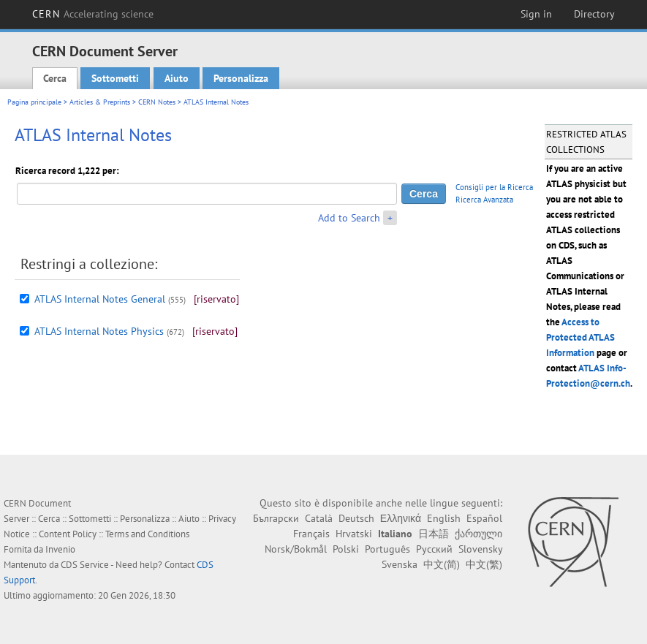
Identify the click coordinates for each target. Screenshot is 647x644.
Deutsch (356, 518)
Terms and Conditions (147, 534)
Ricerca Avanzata (484, 200)
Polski (346, 549)
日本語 (434, 534)
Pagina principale (34, 102)
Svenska (400, 564)
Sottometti (115, 78)
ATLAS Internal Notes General (100, 299)
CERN (93, 14)
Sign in (536, 14)
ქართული (478, 534)
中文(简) (442, 564)
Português (387, 549)
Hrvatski (354, 534)
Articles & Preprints (100, 102)
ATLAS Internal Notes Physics (99, 331)
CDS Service (85, 565)
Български (276, 518)
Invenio (60, 549)
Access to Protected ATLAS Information (580, 337)
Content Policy (68, 534)
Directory (594, 14)
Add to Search (349, 218)
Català (319, 518)
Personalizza (241, 78)
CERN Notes (157, 102)
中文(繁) (484, 564)
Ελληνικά (401, 518)
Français (311, 534)
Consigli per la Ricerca (494, 187)
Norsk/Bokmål (296, 549)
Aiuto (177, 78)
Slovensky (480, 549)
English (444, 518)
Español (484, 518)
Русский (434, 549)
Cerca (55, 78)
